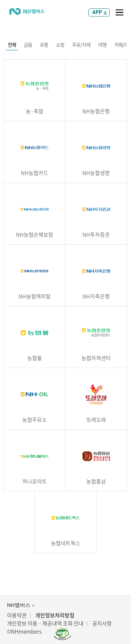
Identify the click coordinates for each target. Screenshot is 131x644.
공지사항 (102, 623)
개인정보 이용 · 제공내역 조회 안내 (45, 623)
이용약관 (17, 615)
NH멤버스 (21, 605)
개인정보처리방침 (55, 615)
